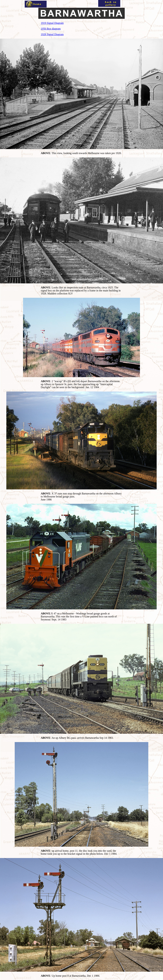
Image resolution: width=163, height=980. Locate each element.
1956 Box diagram (51, 29)
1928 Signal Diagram (52, 34)
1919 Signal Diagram (52, 23)
